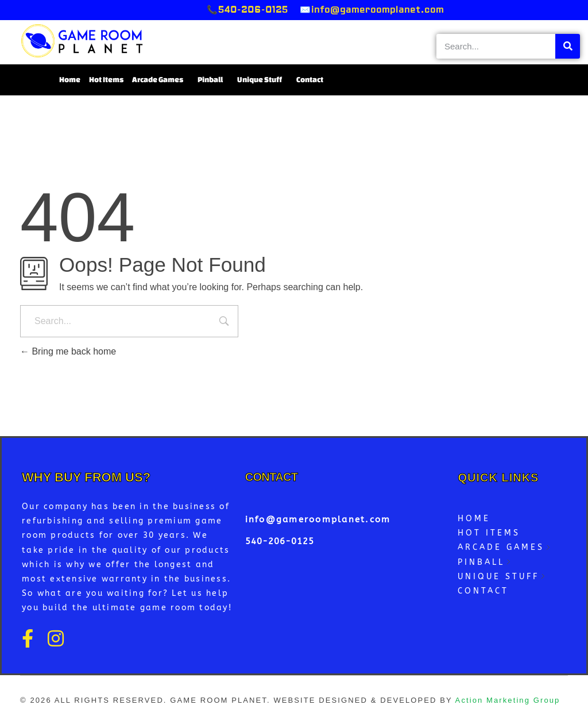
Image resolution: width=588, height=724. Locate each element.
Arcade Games (160, 80)
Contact (310, 80)
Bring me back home (68, 351)
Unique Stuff (262, 80)
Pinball (213, 80)
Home (70, 80)
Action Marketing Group (508, 700)
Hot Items (106, 80)
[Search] (568, 46)
